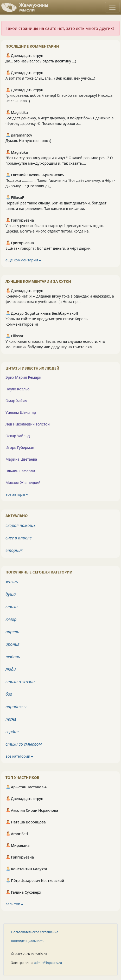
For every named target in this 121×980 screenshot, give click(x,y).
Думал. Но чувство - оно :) (28, 141)
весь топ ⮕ (14, 904)
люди (11, 669)
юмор (11, 619)
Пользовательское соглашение (35, 932)
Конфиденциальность (28, 941)
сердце (12, 732)
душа (11, 594)
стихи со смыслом (24, 744)
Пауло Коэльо (17, 389)
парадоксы (16, 707)
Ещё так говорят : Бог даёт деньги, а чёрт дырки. (48, 248)
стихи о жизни (20, 682)
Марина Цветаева (21, 459)
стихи (12, 607)
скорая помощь (21, 525)
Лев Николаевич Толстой (28, 424)
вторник (14, 550)
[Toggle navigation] (112, 7)
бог (9, 694)
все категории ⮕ (19, 756)
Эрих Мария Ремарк (23, 377)
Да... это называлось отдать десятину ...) (41, 61)
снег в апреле (18, 538)
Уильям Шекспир (21, 412)
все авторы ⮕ (17, 494)
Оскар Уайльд (18, 436)
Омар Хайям (17, 401)
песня (11, 719)
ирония (12, 644)
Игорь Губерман (20, 447)
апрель (12, 632)
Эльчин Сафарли (20, 471)
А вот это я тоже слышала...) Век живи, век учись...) (50, 78)
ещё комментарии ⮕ (23, 260)
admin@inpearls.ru (48, 963)
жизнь (12, 582)
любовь (13, 657)
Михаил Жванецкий (23, 483)
